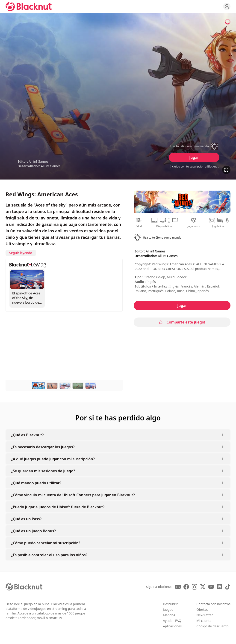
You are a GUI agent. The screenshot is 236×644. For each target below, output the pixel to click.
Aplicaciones (172, 626)
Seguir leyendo (21, 253)
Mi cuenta (204, 621)
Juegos (168, 610)
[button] (194, 146)
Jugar (194, 157)
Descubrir (170, 604)
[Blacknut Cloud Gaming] (29, 6)
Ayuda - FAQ (172, 621)
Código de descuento (212, 626)
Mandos (169, 615)
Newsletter (205, 615)
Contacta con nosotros (213, 604)
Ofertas (202, 610)
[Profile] (227, 6)
